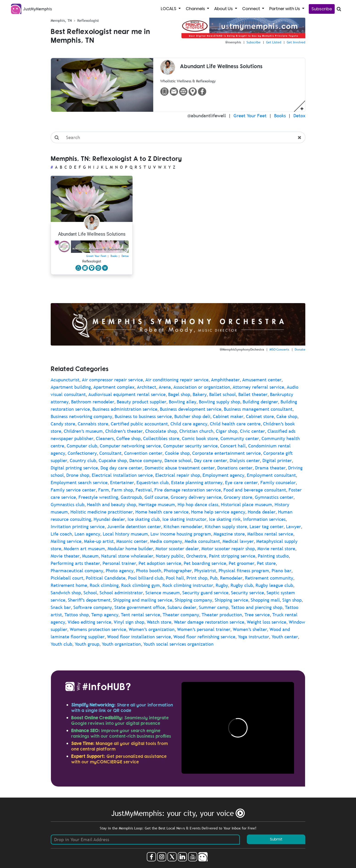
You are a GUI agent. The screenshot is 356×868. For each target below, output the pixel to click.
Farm (104, 490)
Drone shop (78, 475)
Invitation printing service (78, 527)
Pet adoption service (160, 563)
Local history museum (125, 534)
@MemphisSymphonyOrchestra (242, 349)
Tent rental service (140, 615)
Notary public (170, 556)
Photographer (178, 571)
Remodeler (231, 578)
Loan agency (87, 534)
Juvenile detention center (134, 527)
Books (280, 116)
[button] (302, 108)
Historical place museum (246, 505)
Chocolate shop (161, 431)
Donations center (235, 468)
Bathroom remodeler (93, 402)
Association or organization (202, 387)
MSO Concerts (279, 349)
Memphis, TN (61, 20)
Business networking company (81, 416)
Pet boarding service (205, 563)
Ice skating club (144, 519)
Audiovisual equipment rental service (127, 394)
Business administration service (125, 409)
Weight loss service (267, 622)
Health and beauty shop (111, 505)
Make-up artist (99, 541)
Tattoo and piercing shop (257, 607)
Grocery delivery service (196, 497)
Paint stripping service (232, 556)
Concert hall (233, 446)
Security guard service (205, 593)
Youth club (61, 644)
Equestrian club (153, 483)
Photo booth (149, 571)
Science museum (163, 593)
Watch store (159, 622)
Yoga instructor (253, 637)
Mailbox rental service (270, 534)
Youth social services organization (178, 644)
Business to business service (143, 416)
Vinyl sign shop (129, 622)
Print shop (197, 578)
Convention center (143, 453)
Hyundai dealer (109, 519)
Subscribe (322, 9)
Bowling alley (183, 402)
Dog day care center (121, 468)
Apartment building (71, 387)
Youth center (285, 637)
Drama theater (270, 468)
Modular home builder (130, 549)
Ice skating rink (225, 519)
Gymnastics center (274, 497)
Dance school (178, 461)
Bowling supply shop (220, 402)
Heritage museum (157, 505)
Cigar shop (227, 431)
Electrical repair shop (178, 475)
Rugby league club (274, 585)
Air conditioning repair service (177, 380)
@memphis (233, 42)
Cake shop (287, 416)
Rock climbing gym (140, 585)
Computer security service (191, 446)
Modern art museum (84, 549)
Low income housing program (181, 534)
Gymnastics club (68, 505)
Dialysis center (245, 461)
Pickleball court (67, 578)
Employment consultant (271, 475)
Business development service (191, 409)
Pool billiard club (146, 578)
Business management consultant (258, 409)
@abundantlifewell (207, 116)
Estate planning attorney (197, 483)
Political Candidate (106, 578)
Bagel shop (179, 394)
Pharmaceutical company (77, 571)
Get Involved (296, 42)
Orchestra (196, 556)
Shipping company (193, 600)
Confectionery (82, 453)
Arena (165, 387)
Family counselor (278, 483)
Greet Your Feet (250, 116)
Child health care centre (235, 424)
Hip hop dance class (198, 505)
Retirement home (69, 585)
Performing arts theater (75, 563)
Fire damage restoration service (188, 490)
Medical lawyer (238, 541)
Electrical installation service (122, 475)
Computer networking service (130, 446)
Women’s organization (152, 629)
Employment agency (223, 475)
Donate (300, 349)
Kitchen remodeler (183, 527)
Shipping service (231, 600)
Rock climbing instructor (188, 585)
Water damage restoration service (209, 622)
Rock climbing (104, 585)
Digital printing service (74, 468)
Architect (147, 387)
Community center (240, 438)
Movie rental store (276, 549)
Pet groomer (242, 563)
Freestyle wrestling (98, 497)
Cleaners (105, 438)
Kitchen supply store (226, 527)
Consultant (110, 453)
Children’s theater (124, 431)
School (90, 593)
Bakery (200, 394)
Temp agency (105, 615)
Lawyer (293, 527)
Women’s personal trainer (204, 629)
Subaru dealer (182, 607)
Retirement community (269, 578)
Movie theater (65, 556)
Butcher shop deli (192, 416)
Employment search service (79, 483)
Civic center (252, 431)
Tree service (257, 615)
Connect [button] (252, 9)
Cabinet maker (228, 416)
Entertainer (122, 483)
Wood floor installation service (139, 637)
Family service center (73, 490)
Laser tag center (267, 527)
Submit (276, 839)
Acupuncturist (65, 380)
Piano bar (281, 571)
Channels (196, 9)
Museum (90, 556)
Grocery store (238, 497)
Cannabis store (93, 424)
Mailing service (66, 541)
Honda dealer (262, 512)
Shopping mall (265, 600)
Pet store (266, 563)
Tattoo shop (77, 615)
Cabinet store (260, 416)
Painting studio (273, 556)
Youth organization (121, 644)
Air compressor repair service (112, 380)
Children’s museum (83, 431)
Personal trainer (119, 563)
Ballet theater (253, 394)
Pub (214, 578)
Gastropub (131, 497)
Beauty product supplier (142, 402)
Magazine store (229, 534)
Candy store (63, 424)
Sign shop (292, 600)
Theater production (222, 615)
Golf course (156, 497)
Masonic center (132, 541)
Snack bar (61, 607)
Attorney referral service (258, 387)
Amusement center (262, 380)
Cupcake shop (113, 461)
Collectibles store (161, 438)
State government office (140, 607)
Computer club (82, 446)
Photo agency (120, 571)
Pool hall (175, 578)
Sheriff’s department (89, 600)
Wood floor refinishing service (204, 637)
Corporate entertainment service (227, 453)
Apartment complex (114, 387)
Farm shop (122, 490)
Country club (83, 461)
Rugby (222, 585)
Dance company (146, 461)
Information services (264, 519)
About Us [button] (224, 9)
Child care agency (189, 424)
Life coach (61, 534)
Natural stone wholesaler (127, 556)
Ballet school (222, 394)
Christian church (196, 431)
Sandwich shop (66, 593)
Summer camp (214, 607)
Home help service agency (218, 512)
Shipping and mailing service (143, 600)
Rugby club (242, 585)
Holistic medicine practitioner (102, 512)
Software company (93, 607)
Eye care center (241, 483)
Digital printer (277, 461)
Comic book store (200, 438)
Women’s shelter (250, 629)
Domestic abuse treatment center (180, 468)
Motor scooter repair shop (228, 549)
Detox (299, 116)
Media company (166, 541)
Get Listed (274, 42)
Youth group (87, 644)
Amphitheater (225, 380)
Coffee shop (128, 438)
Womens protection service (98, 629)
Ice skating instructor (184, 519)
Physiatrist (205, 571)
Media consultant (202, 541)
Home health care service (162, 512)
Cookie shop (177, 453)
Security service (248, 593)
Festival (144, 490)
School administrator (121, 593)
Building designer (260, 402)
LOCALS (169, 9)
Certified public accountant (139, 424)
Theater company (181, 615)
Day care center (211, 461)
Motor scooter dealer (177, 549)
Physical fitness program (244, 571)
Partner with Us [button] (285, 9)
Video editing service (89, 622)
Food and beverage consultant (255, 490)
